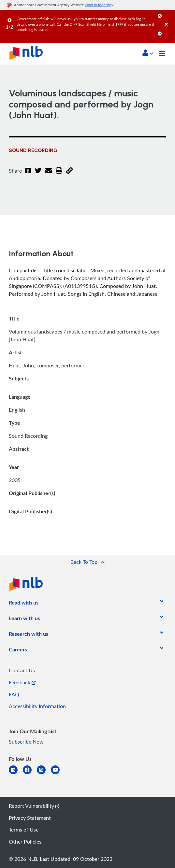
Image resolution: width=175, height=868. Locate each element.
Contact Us (22, 670)
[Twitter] (38, 175)
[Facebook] (28, 175)
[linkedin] (16, 774)
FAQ (14, 694)
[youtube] (58, 774)
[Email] (49, 175)
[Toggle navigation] (162, 54)
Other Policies (25, 842)
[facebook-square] (30, 774)
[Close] (169, 18)
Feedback (22, 682)
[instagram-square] (44, 774)
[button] (148, 53)
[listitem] (24, 604)
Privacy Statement (30, 818)
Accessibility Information (37, 706)
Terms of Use (24, 830)
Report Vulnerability (34, 806)
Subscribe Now (26, 742)
